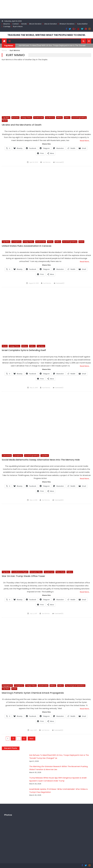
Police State (60, 572)
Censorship (7, 455)
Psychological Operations (75, 685)
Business (15, 117)
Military (59, 117)
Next (31, 738)
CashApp (7, 26)
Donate (24, 24)
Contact (16, 24)
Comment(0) (59, 500)
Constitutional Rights (20, 572)
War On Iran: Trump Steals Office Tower (23, 576)
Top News (6, 117)
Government (39, 117)
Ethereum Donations (67, 24)
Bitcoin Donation (35, 24)
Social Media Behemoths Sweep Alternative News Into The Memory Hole (41, 460)
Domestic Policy (36, 572)
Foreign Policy (26, 117)
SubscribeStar (82, 24)
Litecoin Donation (51, 24)
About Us (7, 24)
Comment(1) (59, 162)
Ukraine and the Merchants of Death (22, 125)
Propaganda (7, 685)
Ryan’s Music (18, 26)
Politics (67, 117)
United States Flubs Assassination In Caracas (27, 246)
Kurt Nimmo (50, 117)
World (5, 121)
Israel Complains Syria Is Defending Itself (24, 350)
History (50, 242)
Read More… (85, 141)
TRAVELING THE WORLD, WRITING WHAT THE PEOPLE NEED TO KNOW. (47, 35)
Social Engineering (79, 117)
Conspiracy (16, 242)
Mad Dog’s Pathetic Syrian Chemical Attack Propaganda (33, 693)
